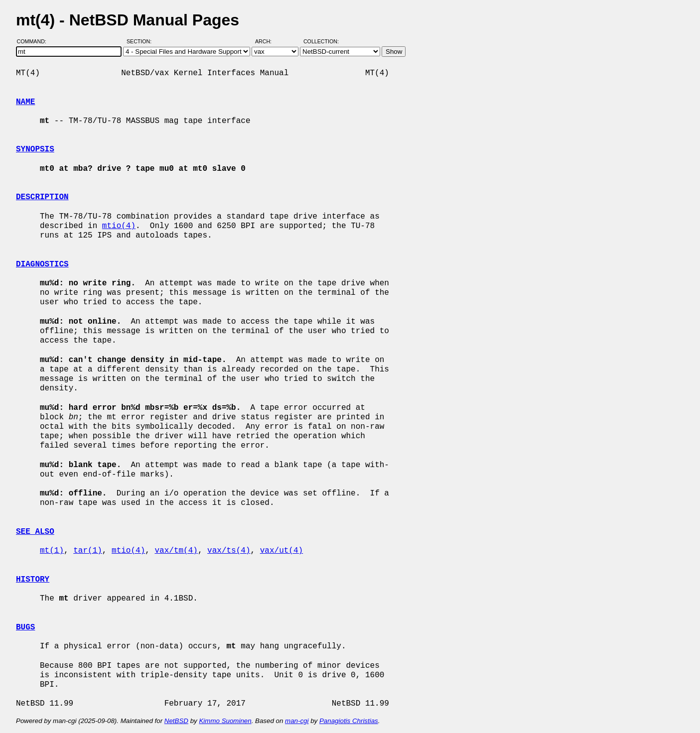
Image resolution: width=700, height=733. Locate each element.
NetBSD (176, 721)
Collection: (321, 41)
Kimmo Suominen (225, 721)
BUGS (25, 627)
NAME (25, 102)
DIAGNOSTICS (42, 264)
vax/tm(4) (176, 551)
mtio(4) (119, 226)
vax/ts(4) (229, 551)
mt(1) (52, 551)
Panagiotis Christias (349, 721)
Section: (141, 41)
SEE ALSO (35, 532)
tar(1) (88, 551)
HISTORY (33, 580)
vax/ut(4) (281, 551)
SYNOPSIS (35, 149)
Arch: (268, 41)
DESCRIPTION (42, 197)
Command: (35, 41)
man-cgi (297, 721)
